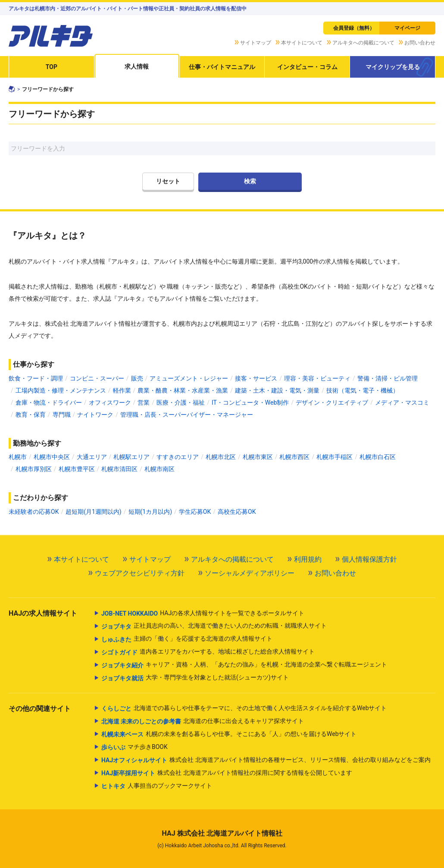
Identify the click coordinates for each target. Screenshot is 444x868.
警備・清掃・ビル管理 (388, 378)
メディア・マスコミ (402, 403)
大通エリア (92, 457)
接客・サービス (256, 378)
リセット (168, 181)
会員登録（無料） (354, 28)
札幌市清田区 (119, 469)
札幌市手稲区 (335, 457)
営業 (144, 403)
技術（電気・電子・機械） (363, 390)
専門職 (62, 415)
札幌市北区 (221, 457)
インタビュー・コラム (307, 67)
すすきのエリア (178, 457)
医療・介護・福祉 (181, 403)
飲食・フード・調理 (36, 378)
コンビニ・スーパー (97, 378)
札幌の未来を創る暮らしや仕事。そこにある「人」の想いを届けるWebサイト (229, 734)
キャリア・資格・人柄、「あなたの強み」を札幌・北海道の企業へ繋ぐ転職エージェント (244, 665)
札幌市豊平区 (77, 469)
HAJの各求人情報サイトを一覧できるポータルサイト (203, 613)
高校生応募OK (237, 512)
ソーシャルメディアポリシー (250, 573)
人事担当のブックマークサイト (157, 786)
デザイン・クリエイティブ (332, 403)
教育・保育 (31, 415)
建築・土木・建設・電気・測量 (277, 390)
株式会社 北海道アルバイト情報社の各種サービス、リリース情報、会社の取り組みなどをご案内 (266, 760)
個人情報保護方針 (369, 559)
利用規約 (308, 559)
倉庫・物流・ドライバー (49, 403)
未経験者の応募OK (34, 512)
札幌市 (18, 457)
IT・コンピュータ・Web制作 (250, 403)
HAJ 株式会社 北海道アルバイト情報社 (222, 833)
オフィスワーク (110, 403)
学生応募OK (195, 512)
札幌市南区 (159, 469)
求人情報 (137, 66)
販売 (137, 378)
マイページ (407, 28)
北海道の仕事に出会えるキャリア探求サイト (203, 721)
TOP (52, 67)
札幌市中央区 (52, 457)
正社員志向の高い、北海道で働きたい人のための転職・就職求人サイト (214, 626)
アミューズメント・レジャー (189, 378)
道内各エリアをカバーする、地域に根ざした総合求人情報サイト (208, 652)
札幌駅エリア (131, 457)
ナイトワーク (95, 415)
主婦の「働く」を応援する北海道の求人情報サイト (187, 639)
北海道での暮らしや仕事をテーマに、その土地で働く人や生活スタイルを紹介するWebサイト (244, 708)
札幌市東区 (258, 457)
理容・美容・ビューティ (317, 378)
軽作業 (122, 390)
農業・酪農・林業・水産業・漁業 (183, 390)
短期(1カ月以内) (150, 512)
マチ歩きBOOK (134, 747)
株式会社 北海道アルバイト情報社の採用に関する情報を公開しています (227, 773)
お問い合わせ (420, 43)
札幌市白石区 (378, 457)
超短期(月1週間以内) (94, 512)
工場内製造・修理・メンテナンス (61, 390)
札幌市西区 (294, 457)
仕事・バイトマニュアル (222, 67)
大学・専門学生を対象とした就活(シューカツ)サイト (195, 678)
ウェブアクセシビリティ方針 (140, 573)
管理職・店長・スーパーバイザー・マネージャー (187, 415)
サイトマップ (256, 43)
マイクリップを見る (393, 67)
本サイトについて (302, 43)
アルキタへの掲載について (363, 43)
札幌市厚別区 (34, 469)
